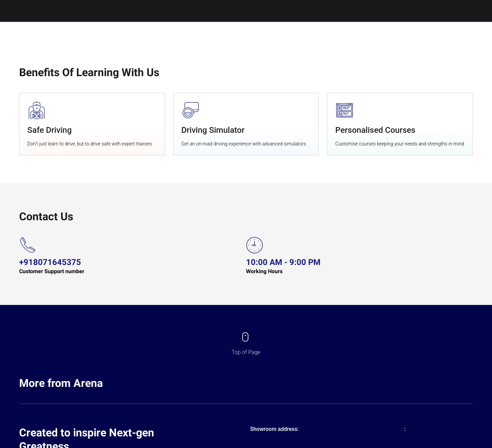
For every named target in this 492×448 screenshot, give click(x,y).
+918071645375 (50, 262)
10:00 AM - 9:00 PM (283, 262)
